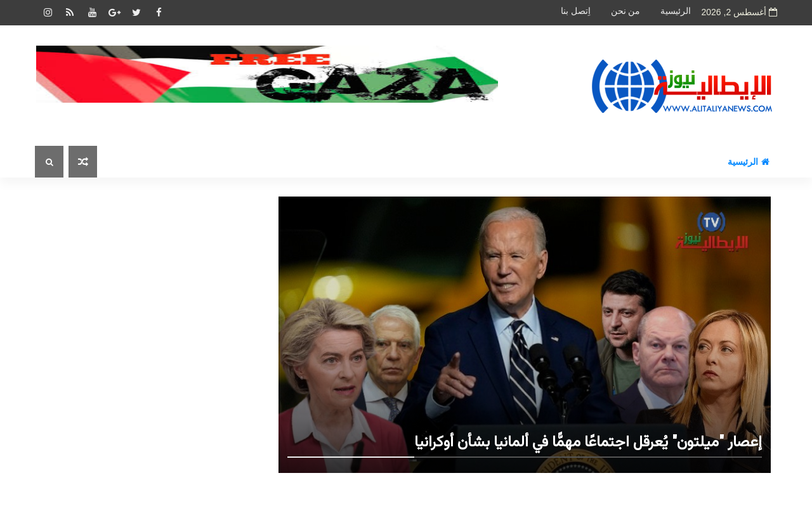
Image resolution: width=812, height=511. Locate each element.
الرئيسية (676, 11)
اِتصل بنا (576, 11)
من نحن (626, 11)
